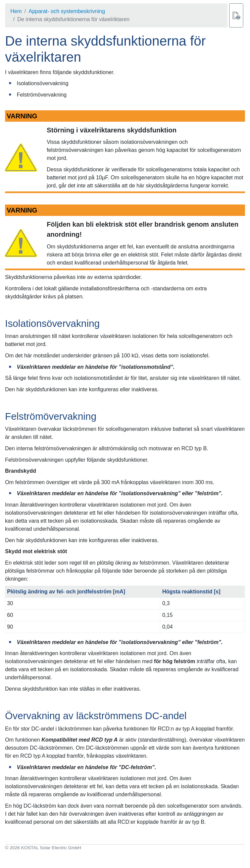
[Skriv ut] (236, 15)
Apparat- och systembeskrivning (67, 11)
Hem (16, 11)
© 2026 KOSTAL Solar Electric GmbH (43, 848)
